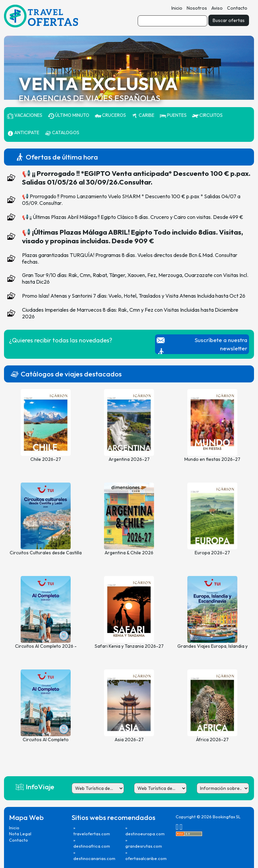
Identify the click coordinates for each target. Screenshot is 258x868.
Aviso (217, 8)
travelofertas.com (92, 834)
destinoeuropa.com (145, 834)
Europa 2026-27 (212, 553)
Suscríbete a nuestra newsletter (221, 344)
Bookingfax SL (227, 817)
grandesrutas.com (144, 846)
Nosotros (197, 8)
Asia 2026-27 (129, 740)
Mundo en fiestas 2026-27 (212, 459)
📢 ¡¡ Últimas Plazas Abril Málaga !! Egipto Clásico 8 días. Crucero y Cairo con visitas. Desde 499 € (133, 217)
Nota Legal (20, 834)
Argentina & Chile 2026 (129, 553)
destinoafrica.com (92, 846)
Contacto (237, 8)
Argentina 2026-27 (129, 459)
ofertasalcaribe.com (146, 858)
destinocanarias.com (94, 858)
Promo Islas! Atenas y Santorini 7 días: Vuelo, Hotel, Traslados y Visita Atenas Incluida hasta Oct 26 (134, 296)
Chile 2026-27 (46, 459)
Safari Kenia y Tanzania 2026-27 (129, 646)
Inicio (177, 8)
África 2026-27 (212, 740)
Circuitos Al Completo (46, 740)
